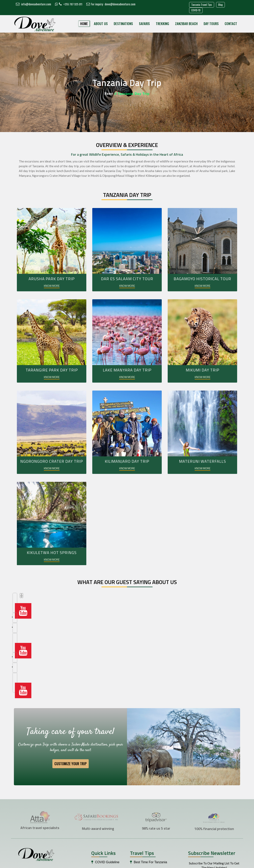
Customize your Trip (71, 698)
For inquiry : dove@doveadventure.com (111, 4)
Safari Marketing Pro (173, 863)
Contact (231, 24)
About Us (101, 24)
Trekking (162, 24)
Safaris (144, 24)
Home (84, 24)
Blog (220, 5)
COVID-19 (196, 10)
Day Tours (211, 24)
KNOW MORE (52, 286)
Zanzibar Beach (186, 24)
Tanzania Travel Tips (202, 5)
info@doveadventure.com (33, 4)
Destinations (123, 24)
